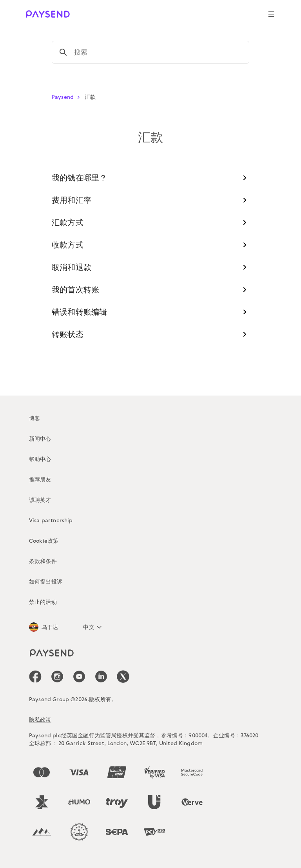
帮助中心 (40, 459)
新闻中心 (40, 439)
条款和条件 (43, 561)
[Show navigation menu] (271, 14)
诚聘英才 (40, 500)
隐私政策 (40, 719)
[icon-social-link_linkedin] (101, 677)
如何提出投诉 (46, 581)
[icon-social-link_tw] (123, 677)
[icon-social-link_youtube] (79, 677)
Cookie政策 (44, 541)
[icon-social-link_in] (57, 677)
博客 (34, 418)
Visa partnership (51, 520)
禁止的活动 (43, 602)
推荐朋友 (40, 479)
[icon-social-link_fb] (35, 677)
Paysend (67, 97)
